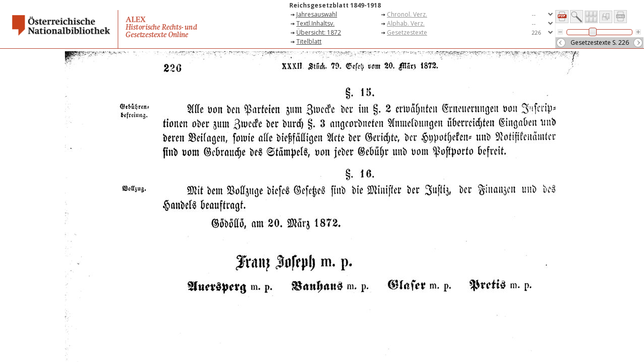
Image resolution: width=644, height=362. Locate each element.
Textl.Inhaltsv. (315, 23)
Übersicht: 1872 (319, 32)
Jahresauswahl (317, 14)
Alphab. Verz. (406, 23)
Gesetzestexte (407, 32)
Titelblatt (309, 41)
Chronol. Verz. (407, 14)
